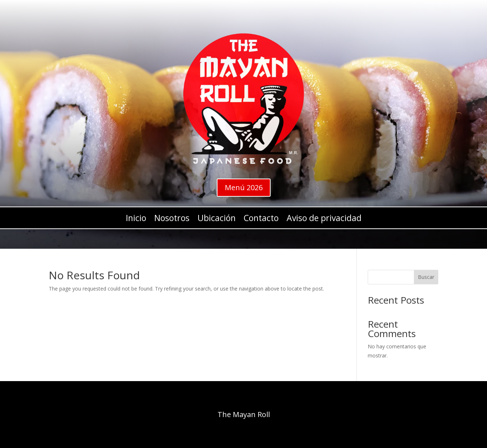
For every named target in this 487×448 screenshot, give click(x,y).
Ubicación (217, 219)
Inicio (136, 219)
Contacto (261, 219)
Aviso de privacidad (324, 219)
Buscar (426, 277)
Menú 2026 (244, 187)
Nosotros (172, 219)
